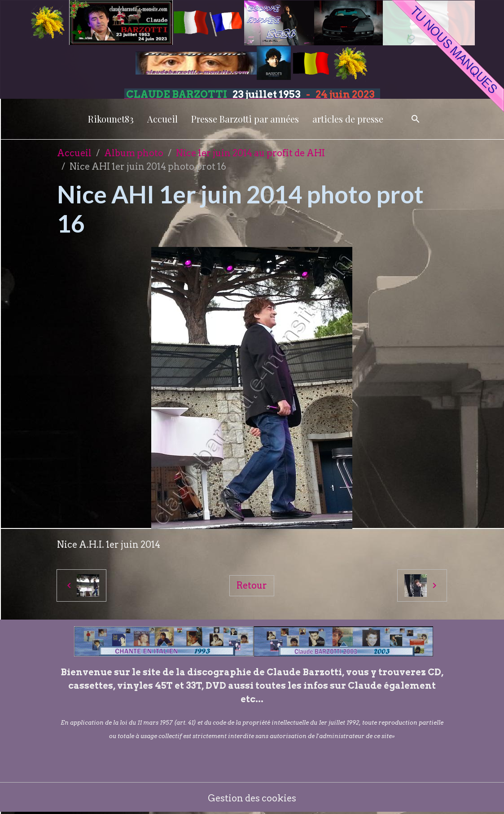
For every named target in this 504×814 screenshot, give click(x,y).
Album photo (134, 153)
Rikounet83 (111, 119)
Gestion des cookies (252, 798)
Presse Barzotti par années (245, 119)
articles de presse (348, 119)
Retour (252, 585)
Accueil (162, 119)
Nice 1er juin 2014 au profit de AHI (250, 153)
